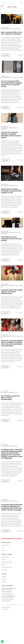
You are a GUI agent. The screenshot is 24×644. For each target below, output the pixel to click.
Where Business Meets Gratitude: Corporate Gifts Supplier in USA (11, 191)
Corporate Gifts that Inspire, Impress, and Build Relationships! (12, 292)
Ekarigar (8, 607)
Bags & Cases (5, 570)
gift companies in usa (16, 29)
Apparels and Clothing (7, 562)
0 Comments (20, 55)
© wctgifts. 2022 (5, 609)
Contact (3, 550)
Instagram (4, 579)
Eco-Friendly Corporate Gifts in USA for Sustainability (10, 398)
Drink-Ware (4, 565)
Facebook (4, 577)
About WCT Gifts (5, 545)
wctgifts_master (5, 27)
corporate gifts (5, 128)
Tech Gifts (4, 560)
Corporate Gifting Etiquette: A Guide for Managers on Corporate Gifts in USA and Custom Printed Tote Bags (12, 507)
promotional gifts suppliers (17, 78)
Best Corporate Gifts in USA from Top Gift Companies (12, 33)
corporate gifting (6, 285)
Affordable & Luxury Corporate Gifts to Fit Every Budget (11, 239)
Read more (5, 55)
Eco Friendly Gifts (5, 557)
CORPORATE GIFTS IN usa (7, 29)
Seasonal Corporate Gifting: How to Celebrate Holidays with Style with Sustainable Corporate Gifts (12, 343)
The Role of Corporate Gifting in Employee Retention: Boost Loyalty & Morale (11, 135)
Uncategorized (4, 129)
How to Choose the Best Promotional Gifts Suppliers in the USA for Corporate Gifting (12, 84)
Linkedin (3, 582)
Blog (3, 548)
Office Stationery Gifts (7, 567)
